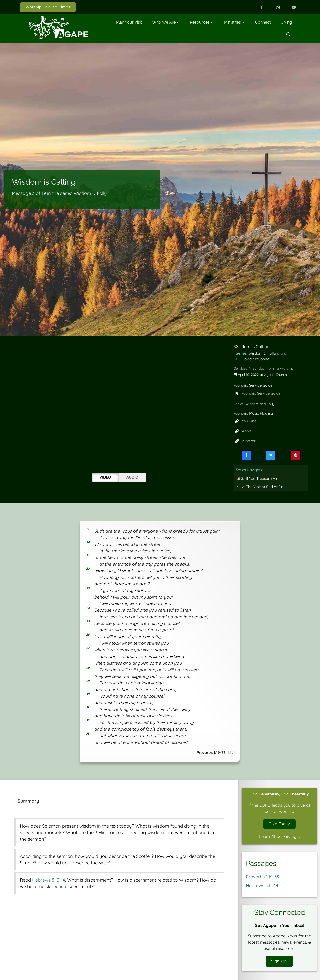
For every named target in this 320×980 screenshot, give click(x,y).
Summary (28, 801)
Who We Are (164, 22)
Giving (286, 22)
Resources (200, 22)
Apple (247, 431)
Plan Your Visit (129, 22)
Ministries (232, 22)
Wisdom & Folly (262, 353)
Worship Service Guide (261, 393)
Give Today (279, 825)
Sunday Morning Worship (273, 368)
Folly (270, 404)
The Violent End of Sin (265, 487)
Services (241, 368)
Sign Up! (279, 963)
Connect (263, 22)
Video (105, 477)
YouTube (249, 421)
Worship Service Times (48, 7)
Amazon (249, 441)
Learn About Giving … (280, 837)
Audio (132, 477)
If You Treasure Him (263, 479)
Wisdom (252, 404)
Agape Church (276, 375)
